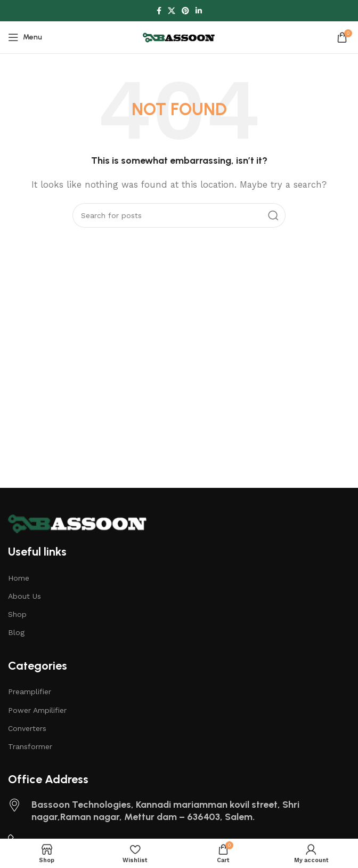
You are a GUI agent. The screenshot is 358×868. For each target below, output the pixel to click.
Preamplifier (30, 692)
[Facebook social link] (159, 11)
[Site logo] (179, 37)
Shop (17, 614)
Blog (16, 632)
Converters (27, 728)
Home (19, 578)
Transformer (30, 746)
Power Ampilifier (37, 710)
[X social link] (172, 11)
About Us (25, 596)
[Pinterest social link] (185, 11)
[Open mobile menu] (25, 37)
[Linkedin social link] (199, 11)
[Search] (179, 215)
